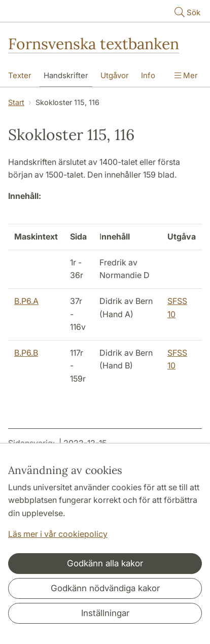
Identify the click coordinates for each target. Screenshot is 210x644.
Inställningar (105, 613)
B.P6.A (26, 301)
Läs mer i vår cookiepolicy (58, 534)
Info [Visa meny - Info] (148, 75)
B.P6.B (26, 353)
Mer (186, 75)
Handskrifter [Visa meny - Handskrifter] (66, 75)
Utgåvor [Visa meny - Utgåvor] (115, 75)
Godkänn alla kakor (105, 563)
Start (16, 102)
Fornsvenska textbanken (94, 44)
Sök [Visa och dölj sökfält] (186, 12)
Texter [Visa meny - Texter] (20, 75)
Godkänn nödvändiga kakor (105, 588)
